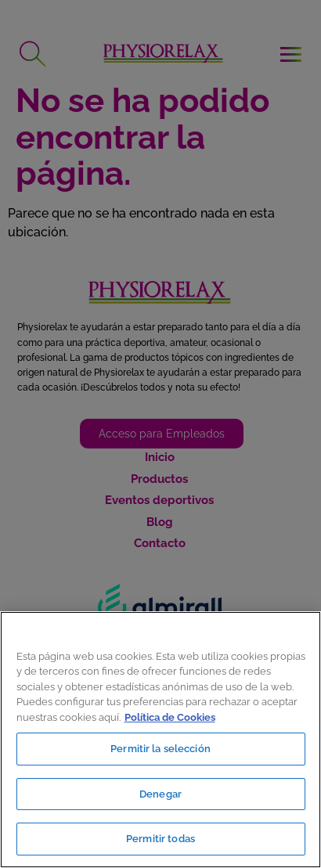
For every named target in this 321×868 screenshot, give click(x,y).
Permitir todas (160, 839)
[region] (160, 740)
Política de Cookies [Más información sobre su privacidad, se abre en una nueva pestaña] (170, 717)
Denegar (160, 794)
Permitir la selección (160, 749)
